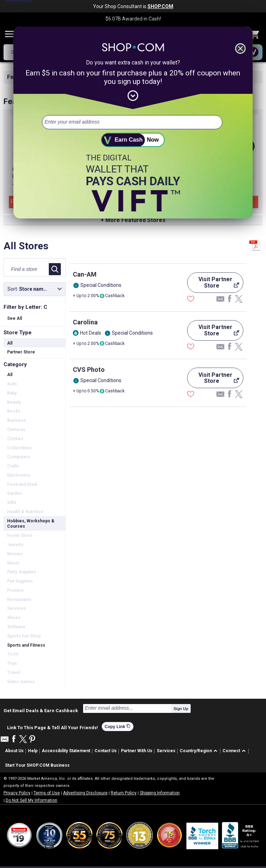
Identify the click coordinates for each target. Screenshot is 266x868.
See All (15, 318)
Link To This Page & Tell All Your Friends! (53, 727)
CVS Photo (89, 370)
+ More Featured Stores (133, 220)
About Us (14, 751)
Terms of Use (47, 793)
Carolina (85, 322)
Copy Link (118, 727)
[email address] (132, 122)
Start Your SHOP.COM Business (37, 765)
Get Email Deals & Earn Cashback (41, 710)
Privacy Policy (17, 793)
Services (166, 751)
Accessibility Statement (66, 751)
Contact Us (106, 751)
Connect (231, 751)
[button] (200, 751)
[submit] (133, 140)
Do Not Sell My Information (31, 800)
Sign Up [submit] (181, 709)
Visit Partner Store (213, 284)
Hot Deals (91, 333)
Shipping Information (160, 793)
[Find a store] (28, 269)
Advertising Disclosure (85, 793)
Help (33, 751)
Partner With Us (137, 751)
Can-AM (85, 274)
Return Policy (124, 793)
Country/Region (196, 751)
